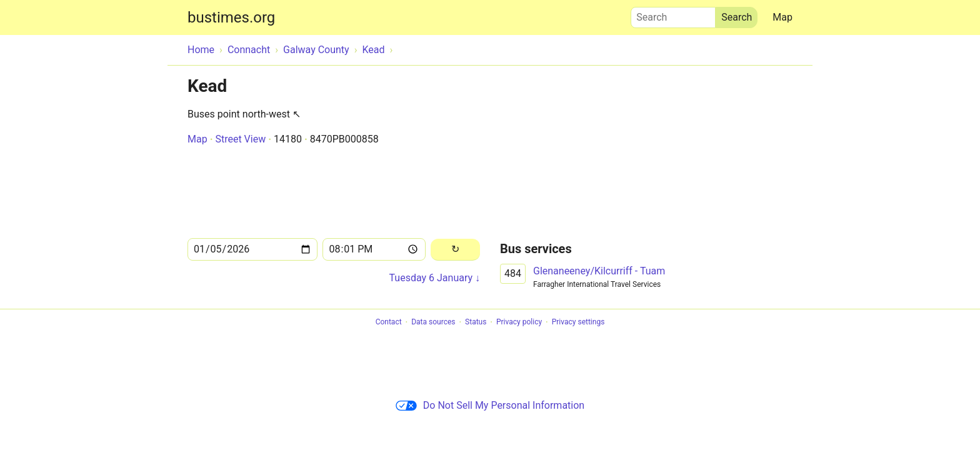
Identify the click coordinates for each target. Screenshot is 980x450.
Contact (389, 322)
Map (782, 17)
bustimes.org (231, 17)
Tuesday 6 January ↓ (435, 278)
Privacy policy (519, 322)
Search (673, 14)
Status (476, 322)
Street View (240, 139)
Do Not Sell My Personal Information (490, 405)
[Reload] (455, 250)
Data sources (433, 322)
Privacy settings (578, 322)
